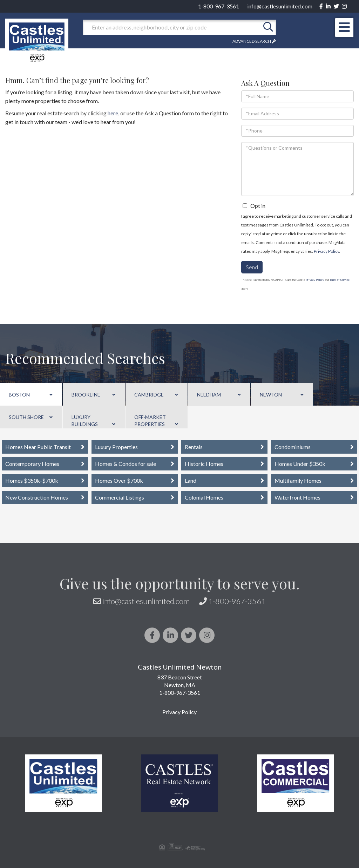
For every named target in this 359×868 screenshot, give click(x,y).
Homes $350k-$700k (32, 480)
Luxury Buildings (85, 421)
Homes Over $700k (119, 480)
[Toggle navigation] (344, 28)
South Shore (26, 417)
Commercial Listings (120, 497)
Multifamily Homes (298, 480)
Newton (271, 395)
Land (191, 480)
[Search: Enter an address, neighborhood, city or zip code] (172, 27)
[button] (268, 27)
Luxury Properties (116, 447)
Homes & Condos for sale (126, 464)
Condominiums (293, 447)
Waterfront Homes (297, 497)
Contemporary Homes (32, 464)
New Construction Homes (37, 497)
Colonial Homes (204, 497)
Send (252, 267)
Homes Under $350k (300, 464)
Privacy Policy (326, 251)
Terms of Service (340, 280)
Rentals (194, 447)
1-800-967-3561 (219, 6)
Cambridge (149, 395)
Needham (209, 395)
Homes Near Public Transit (38, 447)
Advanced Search (252, 41)
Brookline (86, 395)
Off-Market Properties (150, 421)
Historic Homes (204, 464)
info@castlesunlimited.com (280, 6)
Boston (19, 395)
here (113, 113)
